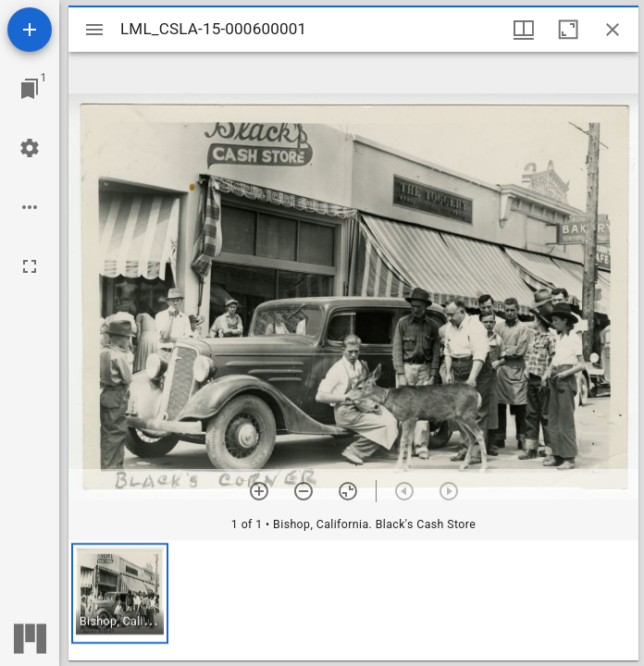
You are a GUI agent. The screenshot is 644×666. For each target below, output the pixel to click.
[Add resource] (30, 30)
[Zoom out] (303, 491)
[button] (120, 593)
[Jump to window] (30, 89)
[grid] (353, 600)
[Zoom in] (259, 491)
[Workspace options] (30, 207)
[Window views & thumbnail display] (524, 30)
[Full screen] (30, 266)
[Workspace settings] (30, 148)
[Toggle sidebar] (94, 30)
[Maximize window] (568, 30)
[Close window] (613, 30)
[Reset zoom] (348, 491)
